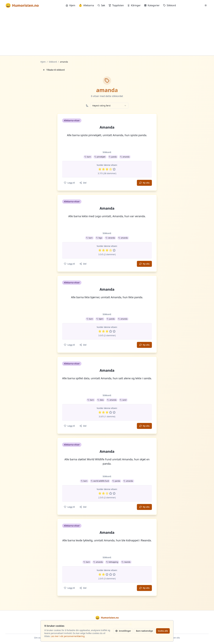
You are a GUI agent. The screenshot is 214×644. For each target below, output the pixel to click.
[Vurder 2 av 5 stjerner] (103, 169)
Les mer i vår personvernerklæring (68, 636)
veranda (110, 238)
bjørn (100, 319)
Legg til (69, 183)
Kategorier (152, 5)
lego (99, 238)
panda (113, 157)
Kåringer (134, 5)
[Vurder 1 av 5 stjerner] (100, 169)
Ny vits (144, 183)
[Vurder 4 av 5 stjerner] (111, 169)
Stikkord (170, 5)
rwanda (126, 562)
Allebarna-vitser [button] (72, 120)
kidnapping (112, 562)
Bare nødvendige (144, 631)
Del (83, 183)
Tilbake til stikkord (54, 70)
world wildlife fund (100, 481)
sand (123, 400)
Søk (101, 5)
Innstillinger (123, 631)
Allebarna (86, 5)
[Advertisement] (107, 33)
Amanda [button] (107, 127)
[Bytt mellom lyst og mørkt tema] (206, 5)
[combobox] (109, 106)
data (101, 400)
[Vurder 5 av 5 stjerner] (114, 169)
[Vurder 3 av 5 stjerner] (107, 169)
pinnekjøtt (100, 157)
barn (88, 157)
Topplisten (116, 5)
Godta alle (163, 631)
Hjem (70, 5)
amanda (125, 157)
